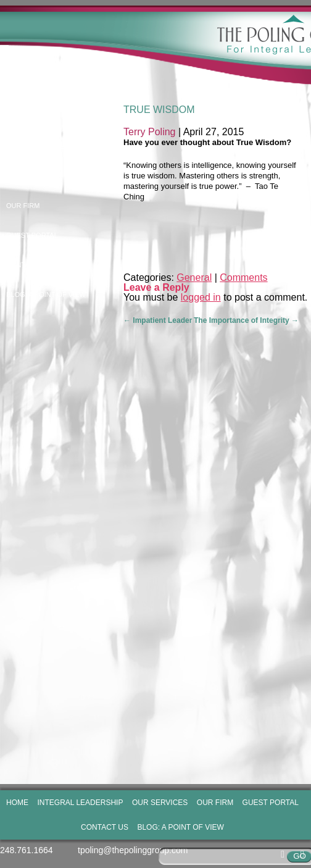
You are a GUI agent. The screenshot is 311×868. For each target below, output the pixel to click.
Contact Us (28, 265)
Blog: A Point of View (46, 294)
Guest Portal (32, 235)
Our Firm (23, 206)
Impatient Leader (158, 320)
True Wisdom (159, 110)
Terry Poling (149, 132)
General (194, 278)
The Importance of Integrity (246, 320)
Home (16, 117)
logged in (201, 297)
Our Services (32, 176)
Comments (243, 278)
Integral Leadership (45, 146)
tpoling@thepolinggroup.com (133, 850)
